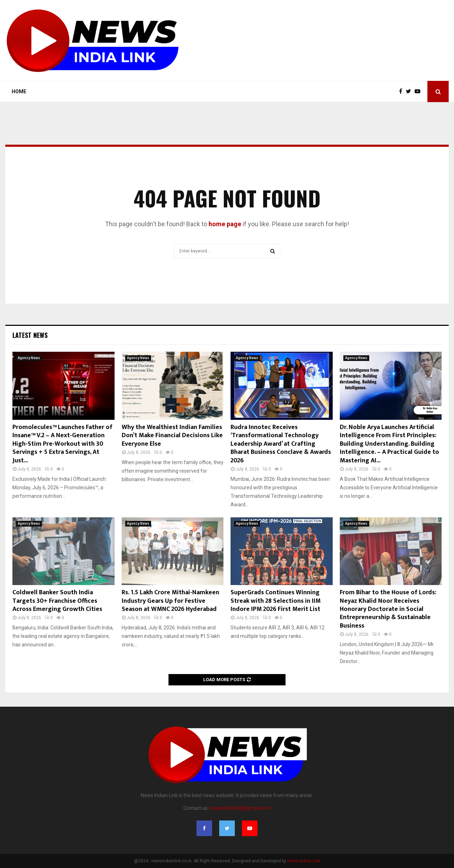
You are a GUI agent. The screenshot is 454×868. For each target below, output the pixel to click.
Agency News (29, 358)
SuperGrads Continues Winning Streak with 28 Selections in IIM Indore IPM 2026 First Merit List (276, 601)
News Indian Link (304, 861)
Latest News (30, 335)
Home (19, 91)
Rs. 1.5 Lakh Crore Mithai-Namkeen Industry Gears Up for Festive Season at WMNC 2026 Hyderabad (170, 601)
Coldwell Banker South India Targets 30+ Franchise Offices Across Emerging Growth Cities (57, 601)
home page (225, 224)
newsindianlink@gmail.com (240, 808)
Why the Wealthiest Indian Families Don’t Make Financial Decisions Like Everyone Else (172, 436)
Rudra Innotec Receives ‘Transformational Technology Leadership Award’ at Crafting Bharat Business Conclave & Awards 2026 (281, 444)
